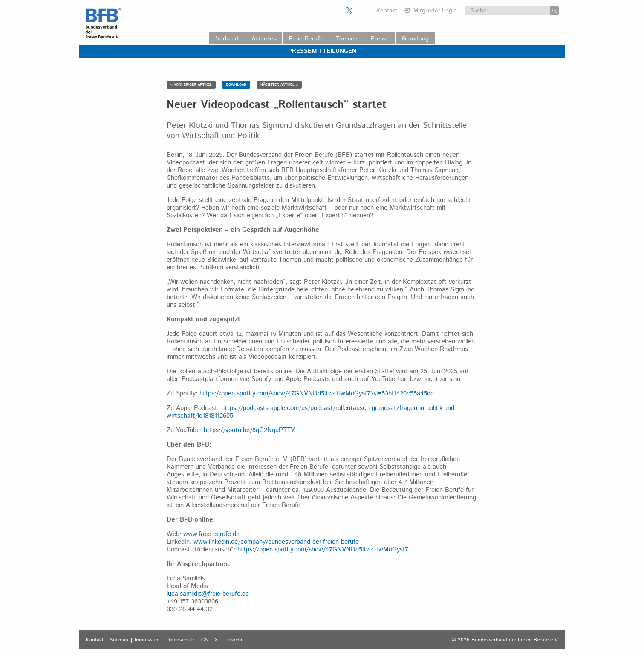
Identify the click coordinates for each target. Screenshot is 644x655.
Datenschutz (180, 640)
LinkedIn (234, 640)
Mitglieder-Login (435, 11)
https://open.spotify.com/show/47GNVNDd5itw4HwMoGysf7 (323, 550)
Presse (380, 39)
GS (205, 640)
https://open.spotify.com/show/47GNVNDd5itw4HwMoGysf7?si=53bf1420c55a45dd (317, 394)
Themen (347, 39)
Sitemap (119, 640)
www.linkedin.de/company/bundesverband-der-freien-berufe (276, 542)
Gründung (415, 39)
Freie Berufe (306, 39)
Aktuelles (264, 39)
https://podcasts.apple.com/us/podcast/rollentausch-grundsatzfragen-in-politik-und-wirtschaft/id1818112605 (312, 412)
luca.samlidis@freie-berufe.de (208, 594)
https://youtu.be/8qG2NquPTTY (249, 430)
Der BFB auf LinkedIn (360, 11)
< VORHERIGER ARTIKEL (191, 85)
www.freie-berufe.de (211, 534)
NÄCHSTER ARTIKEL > (279, 85)
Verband (227, 39)
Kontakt (387, 11)
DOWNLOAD (236, 85)
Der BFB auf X (349, 11)
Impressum (147, 640)
